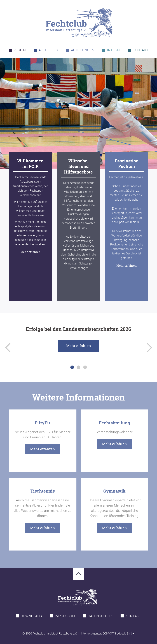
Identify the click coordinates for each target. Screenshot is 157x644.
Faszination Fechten (127, 164)
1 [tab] (72, 367)
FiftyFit (42, 423)
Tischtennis (43, 491)
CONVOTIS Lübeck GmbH (119, 633)
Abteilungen (83, 50)
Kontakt (140, 50)
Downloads (31, 616)
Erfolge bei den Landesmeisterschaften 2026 (78, 329)
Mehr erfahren (31, 252)
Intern (113, 50)
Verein (20, 50)
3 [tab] (85, 367)
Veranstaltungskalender (115, 432)
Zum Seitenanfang (79, 574)
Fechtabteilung (114, 423)
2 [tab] (79, 367)
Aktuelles (48, 50)
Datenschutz (100, 616)
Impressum (65, 616)
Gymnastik (114, 491)
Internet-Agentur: (91, 633)
